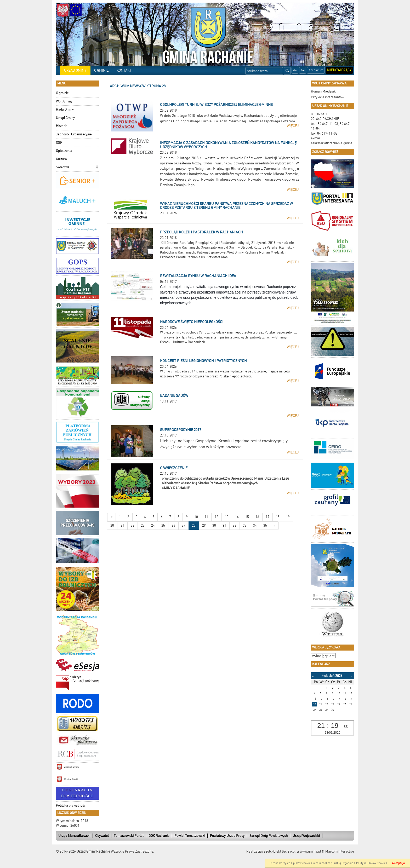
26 (173, 525)
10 (196, 517)
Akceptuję (398, 863)
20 (112, 525)
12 (217, 517)
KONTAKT (124, 70)
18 (278, 517)
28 (194, 525)
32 (235, 525)
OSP (59, 143)
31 (224, 525)
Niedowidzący (339, 70)
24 (153, 525)
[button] (97, 168)
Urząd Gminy (65, 118)
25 (163, 525)
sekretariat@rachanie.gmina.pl (334, 143)
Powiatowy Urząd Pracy (227, 836)
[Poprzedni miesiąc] (313, 676)
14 (237, 517)
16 (257, 517)
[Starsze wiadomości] (274, 526)
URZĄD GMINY (75, 70)
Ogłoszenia (64, 151)
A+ (303, 70)
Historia (62, 126)
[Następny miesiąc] (352, 676)
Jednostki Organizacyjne (74, 134)
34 (255, 525)
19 (288, 517)
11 (206, 517)
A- (295, 70)
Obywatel (102, 836)
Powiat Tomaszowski (190, 836)
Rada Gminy (65, 109)
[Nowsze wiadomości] (112, 517)
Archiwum (316, 70)
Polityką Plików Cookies (372, 863)
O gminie (62, 93)
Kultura (61, 159)
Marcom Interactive (340, 851)
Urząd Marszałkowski (74, 836)
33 (245, 525)
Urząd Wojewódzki (306, 836)
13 (227, 517)
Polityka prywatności (71, 805)
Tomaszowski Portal (129, 836)
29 (204, 525)
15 (247, 517)
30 (214, 525)
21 (122, 525)
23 (143, 525)
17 (267, 517)
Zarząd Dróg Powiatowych (269, 836)
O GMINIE (101, 70)
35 (265, 525)
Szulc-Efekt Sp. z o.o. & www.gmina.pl (292, 851)
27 (184, 525)
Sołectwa (63, 167)
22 (133, 525)
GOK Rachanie (159, 836)
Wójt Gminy (64, 101)
